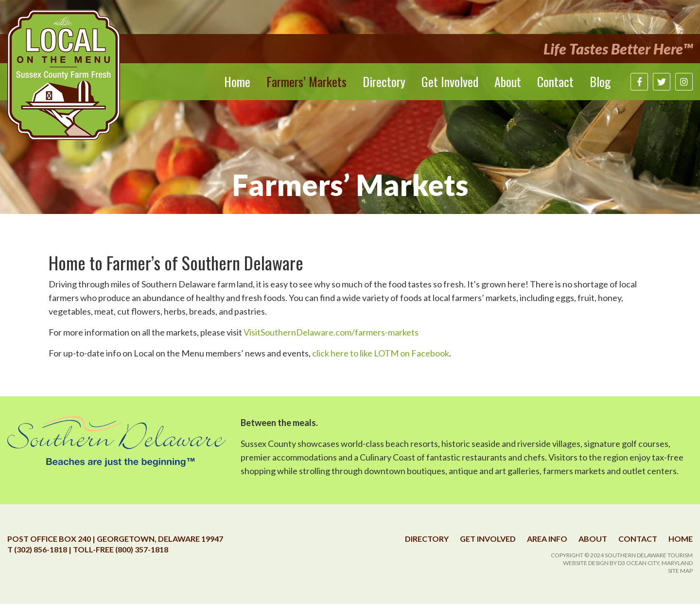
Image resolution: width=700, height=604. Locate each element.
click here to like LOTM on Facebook (381, 353)
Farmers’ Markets (306, 81)
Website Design (586, 563)
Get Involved (450, 81)
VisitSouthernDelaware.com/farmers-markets (331, 332)
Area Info (547, 539)
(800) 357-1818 (142, 549)
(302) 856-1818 (41, 549)
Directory (384, 81)
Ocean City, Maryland (659, 563)
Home (237, 81)
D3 (621, 563)
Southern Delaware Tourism (649, 555)
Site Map (680, 571)
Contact (555, 81)
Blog (600, 81)
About (508, 81)
